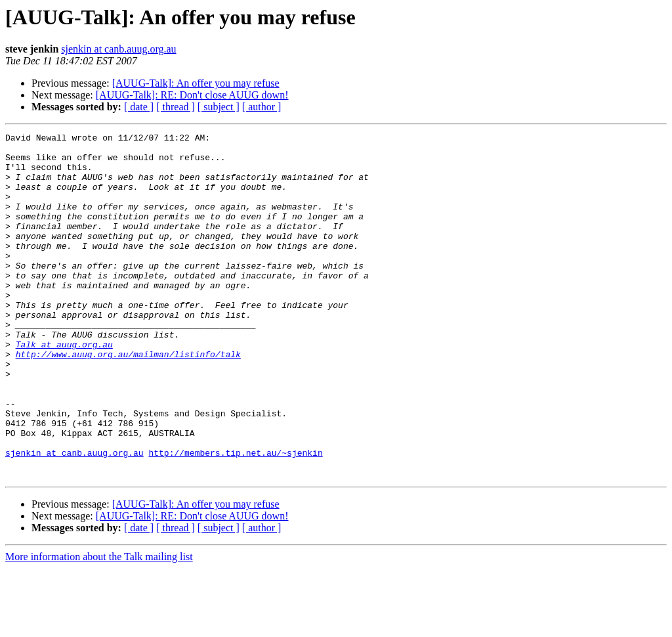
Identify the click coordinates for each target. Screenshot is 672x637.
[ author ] (262, 107)
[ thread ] (176, 107)
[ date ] (139, 107)
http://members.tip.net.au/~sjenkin (235, 517)
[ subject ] (219, 107)
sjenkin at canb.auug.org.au (118, 49)
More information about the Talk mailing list (99, 626)
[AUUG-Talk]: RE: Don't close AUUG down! (192, 95)
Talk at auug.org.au (64, 387)
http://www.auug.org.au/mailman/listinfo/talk (128, 399)
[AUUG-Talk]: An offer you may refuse (196, 83)
